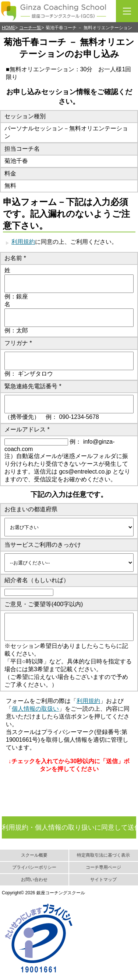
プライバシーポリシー (34, 867)
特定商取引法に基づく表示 (103, 855)
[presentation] (68, 807)
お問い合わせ (34, 880)
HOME (8, 28)
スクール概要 (34, 855)
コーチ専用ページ (103, 867)
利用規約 (23, 242)
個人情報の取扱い (35, 709)
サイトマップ (103, 880)
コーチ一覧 (30, 28)
